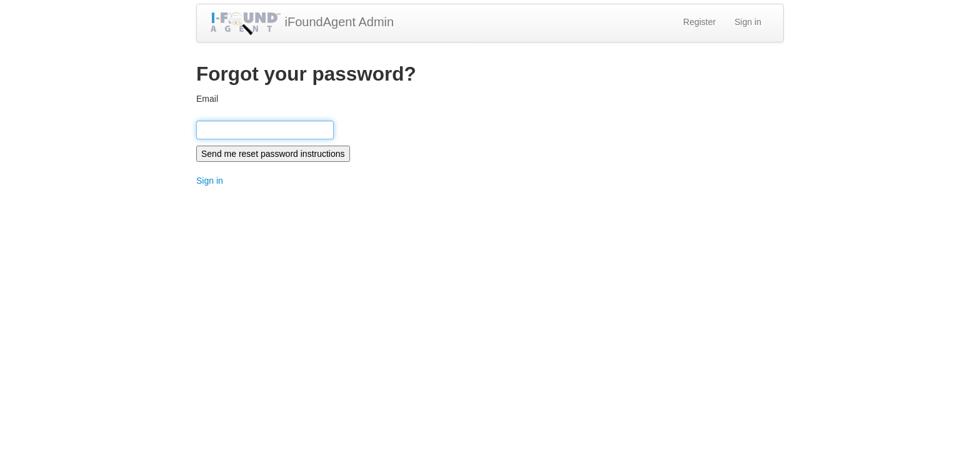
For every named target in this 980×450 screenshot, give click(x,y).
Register (699, 22)
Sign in (748, 22)
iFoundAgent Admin (302, 23)
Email (207, 99)
